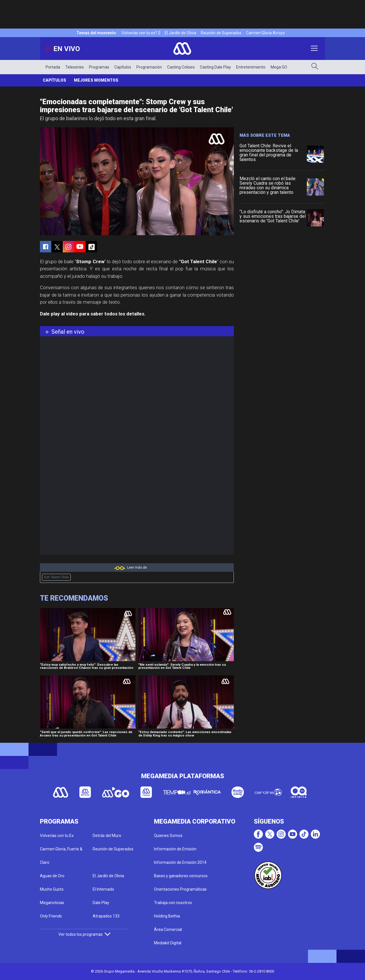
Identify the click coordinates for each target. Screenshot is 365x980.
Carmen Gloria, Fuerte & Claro (61, 856)
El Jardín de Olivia (181, 33)
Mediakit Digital (168, 943)
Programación (149, 67)
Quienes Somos (168, 836)
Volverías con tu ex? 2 (141, 33)
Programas (99, 67)
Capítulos (123, 67)
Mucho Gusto (52, 889)
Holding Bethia (167, 916)
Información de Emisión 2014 (180, 862)
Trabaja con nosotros (173, 903)
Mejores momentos (96, 80)
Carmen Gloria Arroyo (265, 33)
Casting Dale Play (215, 67)
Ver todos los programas (84, 934)
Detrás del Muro (107, 836)
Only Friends (51, 916)
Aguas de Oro (52, 876)
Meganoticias (52, 903)
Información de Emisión (175, 849)
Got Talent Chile (56, 577)
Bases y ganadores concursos (181, 876)
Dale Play (101, 903)
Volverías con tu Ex (57, 836)
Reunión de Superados (221, 33)
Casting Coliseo (181, 67)
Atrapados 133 (106, 916)
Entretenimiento (251, 67)
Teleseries (75, 67)
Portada (53, 67)
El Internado (103, 889)
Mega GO (279, 67)
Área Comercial (168, 929)
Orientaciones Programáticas (180, 889)
